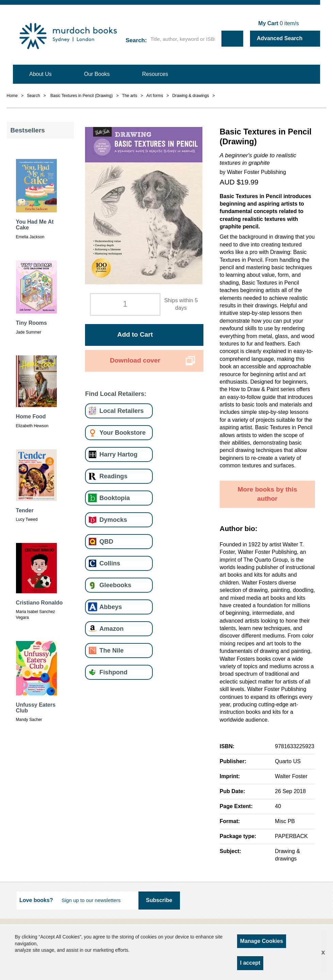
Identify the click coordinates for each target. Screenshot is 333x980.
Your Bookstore (122, 432)
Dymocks (113, 520)
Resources (155, 74)
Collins (110, 563)
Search (135, 40)
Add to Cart (135, 334)
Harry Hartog (118, 454)
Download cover (135, 360)
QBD (106, 541)
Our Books (97, 74)
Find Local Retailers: (116, 394)
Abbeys (111, 607)
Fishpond (113, 672)
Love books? (36, 900)
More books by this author (267, 494)
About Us (40, 74)
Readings (113, 476)
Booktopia (114, 498)
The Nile (111, 650)
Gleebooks (115, 585)
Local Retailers (121, 411)
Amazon (111, 629)
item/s (278, 23)
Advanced (280, 38)
